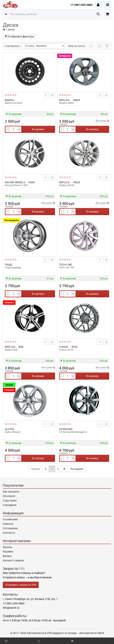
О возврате (10, 505)
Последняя (77, 469)
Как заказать (11, 492)
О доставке (10, 501)
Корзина (8, 552)
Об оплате (9, 496)
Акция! (9, 385)
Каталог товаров (13, 560)
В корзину (38, 129)
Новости (8, 524)
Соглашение (10, 528)
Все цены (102, 121)
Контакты (9, 533)
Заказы (7, 547)
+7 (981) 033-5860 (82, 5)
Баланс (7, 556)
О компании (10, 519)
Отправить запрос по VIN (21, 585)
